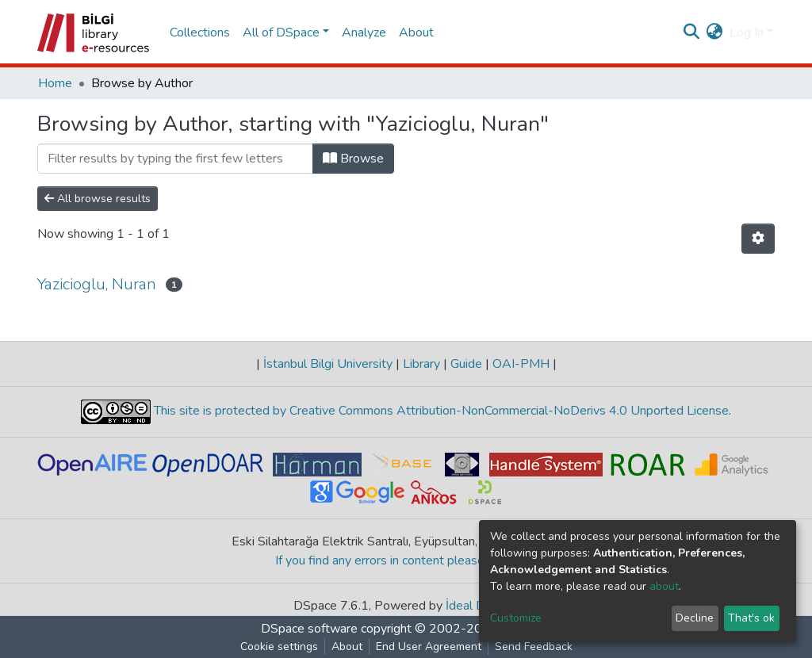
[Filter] (175, 159)
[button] (715, 33)
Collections (200, 33)
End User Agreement (429, 647)
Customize (516, 618)
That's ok (751, 618)
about (664, 586)
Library (421, 364)
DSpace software (309, 629)
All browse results (98, 199)
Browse (353, 159)
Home (55, 83)
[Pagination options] (758, 239)
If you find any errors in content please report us (406, 560)
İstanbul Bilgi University (328, 364)
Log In (747, 33)
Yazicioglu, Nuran (97, 284)
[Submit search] (692, 33)
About (416, 33)
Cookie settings (279, 647)
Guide (466, 364)
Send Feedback (534, 647)
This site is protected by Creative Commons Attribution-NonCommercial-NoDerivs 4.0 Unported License (440, 411)
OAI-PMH (521, 364)
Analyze (364, 33)
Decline (695, 618)
